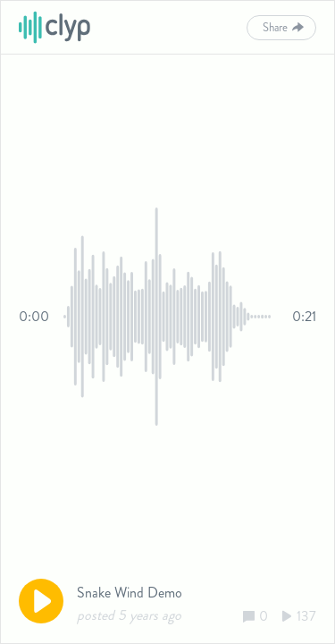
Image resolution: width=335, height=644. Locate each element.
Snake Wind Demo (130, 593)
